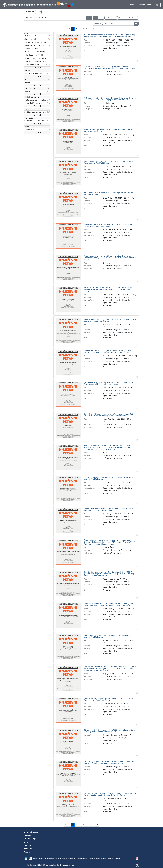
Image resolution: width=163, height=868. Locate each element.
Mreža (101, 18)
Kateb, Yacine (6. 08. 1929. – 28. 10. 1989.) (118, 198)
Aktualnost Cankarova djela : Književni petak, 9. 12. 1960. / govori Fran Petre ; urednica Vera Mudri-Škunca (110, 162)
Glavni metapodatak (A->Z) (127, 18)
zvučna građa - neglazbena (112, 74)
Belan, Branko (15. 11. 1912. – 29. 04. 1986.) (119, 609)
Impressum (28, 849)
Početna (132, 5)
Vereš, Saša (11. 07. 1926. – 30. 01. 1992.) (118, 135)
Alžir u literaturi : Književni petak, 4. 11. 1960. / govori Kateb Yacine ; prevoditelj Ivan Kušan (109, 194)
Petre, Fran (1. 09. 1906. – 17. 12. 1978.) (117, 166)
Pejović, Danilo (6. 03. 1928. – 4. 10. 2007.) (118, 230)
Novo (149, 5)
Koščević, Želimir (109, 547)
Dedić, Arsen (107, 453)
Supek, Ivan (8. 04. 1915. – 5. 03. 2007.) (117, 703)
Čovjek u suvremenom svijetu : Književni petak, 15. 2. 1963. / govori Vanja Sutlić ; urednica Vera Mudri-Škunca (108, 510)
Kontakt (27, 852)
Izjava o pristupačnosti (32, 832)
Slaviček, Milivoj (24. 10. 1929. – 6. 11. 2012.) (119, 295)
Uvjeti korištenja (30, 839)
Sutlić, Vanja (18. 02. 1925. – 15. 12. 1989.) (118, 514)
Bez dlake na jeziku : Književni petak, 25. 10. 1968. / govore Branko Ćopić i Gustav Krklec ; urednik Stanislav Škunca (108, 383)
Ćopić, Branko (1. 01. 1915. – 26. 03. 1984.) (119, 387)
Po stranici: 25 (110, 18)
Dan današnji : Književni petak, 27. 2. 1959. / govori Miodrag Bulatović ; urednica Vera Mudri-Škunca (110, 636)
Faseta (89, 18)
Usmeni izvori (108, 51)
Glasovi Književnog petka (112, 46)
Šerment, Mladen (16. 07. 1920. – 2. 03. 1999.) (120, 356)
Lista (95, 18)
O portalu (141, 5)
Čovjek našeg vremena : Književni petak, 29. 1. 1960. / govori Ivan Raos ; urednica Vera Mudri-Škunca (110, 478)
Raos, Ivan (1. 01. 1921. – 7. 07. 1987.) (117, 482)
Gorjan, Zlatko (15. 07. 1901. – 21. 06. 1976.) (119, 674)
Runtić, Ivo (106, 263)
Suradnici (27, 845)
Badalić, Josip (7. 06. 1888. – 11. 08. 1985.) (119, 40)
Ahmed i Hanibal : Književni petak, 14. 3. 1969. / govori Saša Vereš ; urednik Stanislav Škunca (108, 131)
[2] (37, 106)
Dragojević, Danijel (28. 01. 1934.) (115, 579)
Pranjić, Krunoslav (109, 103)
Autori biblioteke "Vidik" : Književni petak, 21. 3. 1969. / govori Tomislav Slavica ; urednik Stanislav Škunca (110, 320)
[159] (37, 68)
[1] (37, 76)
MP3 (38, 12)
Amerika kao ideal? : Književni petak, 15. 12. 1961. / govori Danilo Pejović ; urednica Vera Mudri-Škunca (108, 225)
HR (156, 5)
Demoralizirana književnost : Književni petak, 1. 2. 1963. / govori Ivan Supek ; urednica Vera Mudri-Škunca (109, 699)
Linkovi (26, 842)
